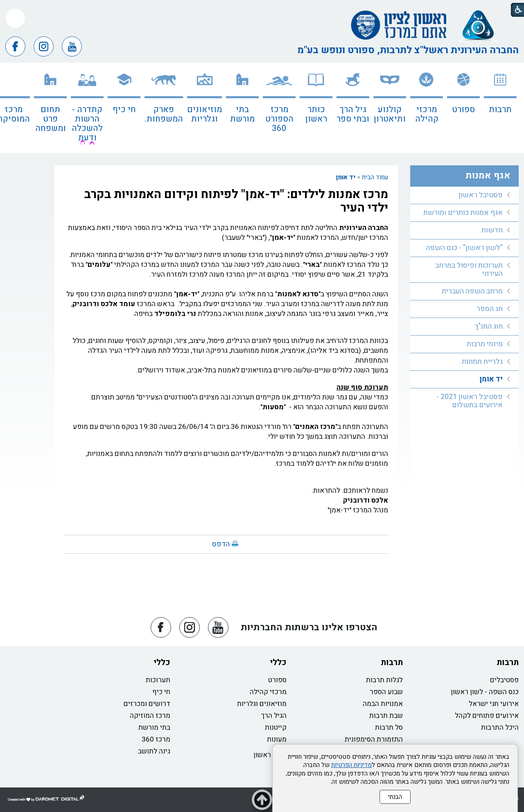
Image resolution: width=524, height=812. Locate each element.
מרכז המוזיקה (150, 716)
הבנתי (395, 797)
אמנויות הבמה (383, 704)
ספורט (463, 109)
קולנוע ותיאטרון (390, 114)
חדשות (492, 230)
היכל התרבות (500, 727)
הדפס (221, 544)
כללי (278, 662)
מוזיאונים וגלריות (204, 114)
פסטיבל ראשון (481, 195)
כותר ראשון (316, 114)
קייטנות (276, 727)
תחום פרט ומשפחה (51, 119)
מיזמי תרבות (485, 344)
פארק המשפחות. (164, 114)
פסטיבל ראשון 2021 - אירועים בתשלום (470, 401)
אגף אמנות (488, 176)
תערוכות (158, 680)
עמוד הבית (375, 177)
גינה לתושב (154, 751)
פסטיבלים (504, 680)
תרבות (500, 109)
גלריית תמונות (482, 362)
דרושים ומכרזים (147, 704)
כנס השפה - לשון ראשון (485, 692)
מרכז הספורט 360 (279, 119)
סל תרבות (389, 727)
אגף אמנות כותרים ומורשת (463, 213)
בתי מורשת (242, 114)
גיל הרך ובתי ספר (353, 114)
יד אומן (346, 177)
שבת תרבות (386, 716)
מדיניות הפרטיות (351, 765)
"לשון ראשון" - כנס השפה (464, 248)
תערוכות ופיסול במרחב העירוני (469, 270)
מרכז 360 (156, 739)
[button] (15, 18)
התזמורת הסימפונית (374, 739)
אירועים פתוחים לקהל (487, 716)
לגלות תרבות (384, 680)
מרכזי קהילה (427, 114)
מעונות (277, 739)
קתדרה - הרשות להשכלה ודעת (87, 124)
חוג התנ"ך (489, 326)
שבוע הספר (386, 692)
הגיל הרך (274, 716)
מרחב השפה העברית (472, 291)
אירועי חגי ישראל (494, 704)
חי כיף (124, 109)
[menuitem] (500, 108)
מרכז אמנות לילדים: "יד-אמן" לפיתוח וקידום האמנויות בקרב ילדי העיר (236, 201)
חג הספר (490, 309)
